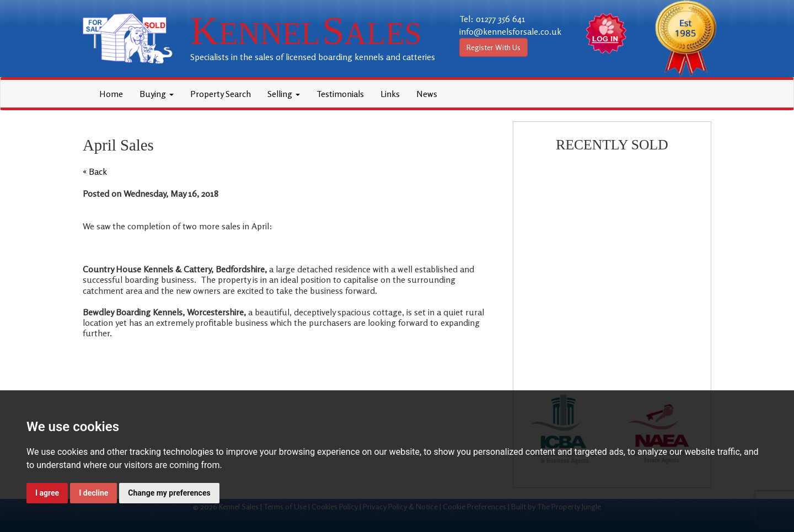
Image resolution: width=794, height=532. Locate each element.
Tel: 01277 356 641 (492, 19)
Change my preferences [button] (169, 493)
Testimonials (340, 94)
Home (111, 94)
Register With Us (493, 47)
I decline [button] (93, 493)
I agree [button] (47, 493)
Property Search (221, 94)
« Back (95, 171)
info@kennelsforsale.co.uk (510, 31)
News (427, 94)
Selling (284, 94)
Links (390, 94)
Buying (157, 94)
